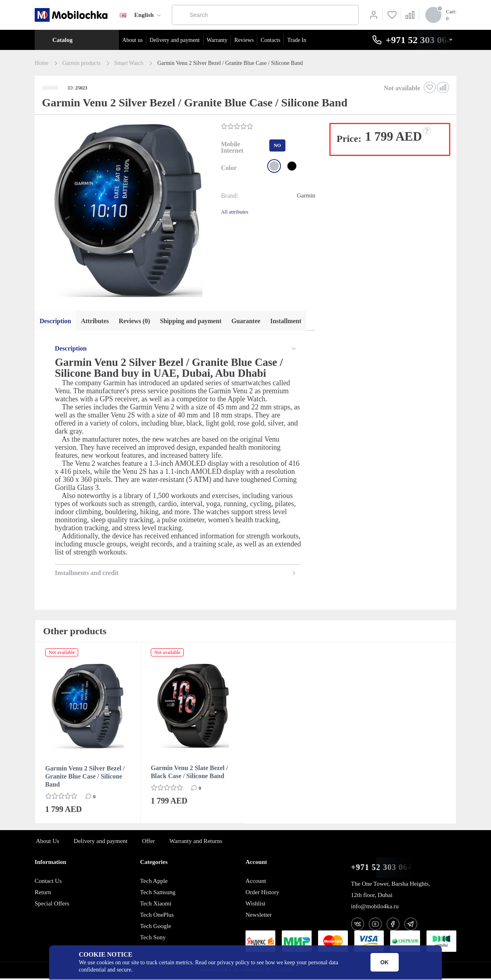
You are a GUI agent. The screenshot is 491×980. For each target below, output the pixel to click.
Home (42, 63)
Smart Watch (129, 63)
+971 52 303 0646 (384, 869)
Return (43, 894)
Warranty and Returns (196, 843)
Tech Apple (154, 882)
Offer (148, 843)
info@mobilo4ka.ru (375, 908)
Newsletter (259, 916)
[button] (127, 211)
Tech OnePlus (157, 916)
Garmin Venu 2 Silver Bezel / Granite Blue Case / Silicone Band (85, 778)
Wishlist (255, 905)
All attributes (235, 212)
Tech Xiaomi (156, 905)
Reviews (244, 40)
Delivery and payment (175, 40)
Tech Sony (153, 939)
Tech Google (155, 928)
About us (132, 40)
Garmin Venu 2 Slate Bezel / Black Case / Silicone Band (189, 773)
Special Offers (52, 905)
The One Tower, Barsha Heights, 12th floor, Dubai (391, 891)
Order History (262, 894)
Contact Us (48, 882)
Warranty (217, 40)
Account (256, 882)
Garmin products (81, 63)
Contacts (270, 40)
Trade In (296, 40)
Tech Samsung (158, 894)
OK (384, 962)
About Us (48, 843)
